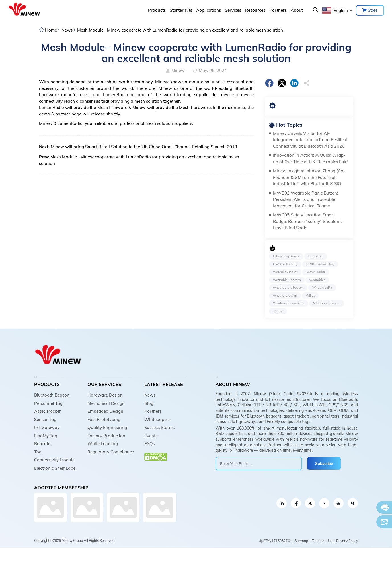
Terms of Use (322, 541)
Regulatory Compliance (111, 452)
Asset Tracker (48, 411)
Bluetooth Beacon (52, 395)
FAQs (150, 444)
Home (51, 30)
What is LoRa (322, 288)
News (67, 30)
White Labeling (103, 444)
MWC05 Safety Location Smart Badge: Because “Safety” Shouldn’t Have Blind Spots (307, 221)
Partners (278, 10)
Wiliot (310, 296)
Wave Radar (316, 272)
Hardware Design (105, 395)
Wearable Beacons (287, 280)
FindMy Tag (46, 436)
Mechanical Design (106, 403)
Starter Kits (181, 10)
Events (151, 436)
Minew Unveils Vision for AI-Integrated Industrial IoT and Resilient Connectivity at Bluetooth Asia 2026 (310, 140)
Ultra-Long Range (286, 256)
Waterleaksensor (285, 272)
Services (233, 10)
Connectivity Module (54, 460)
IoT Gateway (47, 427)
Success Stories (159, 427)
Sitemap (301, 541)
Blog (149, 403)
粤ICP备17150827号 (275, 541)
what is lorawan (285, 296)
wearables (317, 280)
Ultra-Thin (316, 256)
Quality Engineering (107, 427)
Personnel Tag (48, 403)
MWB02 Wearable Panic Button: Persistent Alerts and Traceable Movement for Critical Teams (306, 199)
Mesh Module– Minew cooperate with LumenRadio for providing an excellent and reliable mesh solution (180, 30)
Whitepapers (157, 419)
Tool (38, 452)
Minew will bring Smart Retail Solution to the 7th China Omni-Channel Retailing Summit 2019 (144, 147)
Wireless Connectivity (289, 303)
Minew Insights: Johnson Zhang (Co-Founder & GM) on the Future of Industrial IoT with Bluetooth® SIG (309, 177)
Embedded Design (105, 411)
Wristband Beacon (327, 303)
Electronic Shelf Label (55, 468)
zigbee (278, 311)
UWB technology (285, 264)
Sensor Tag (45, 419)
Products (157, 10)
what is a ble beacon (288, 288)
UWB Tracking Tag (320, 264)
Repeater (43, 444)
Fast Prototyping (104, 419)
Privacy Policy (347, 541)
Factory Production (106, 436)
